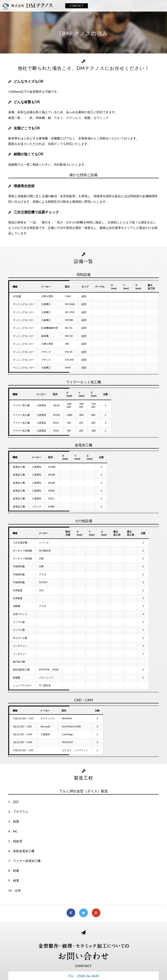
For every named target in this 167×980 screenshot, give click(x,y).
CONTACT (77, 6)
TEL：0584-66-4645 (83, 976)
